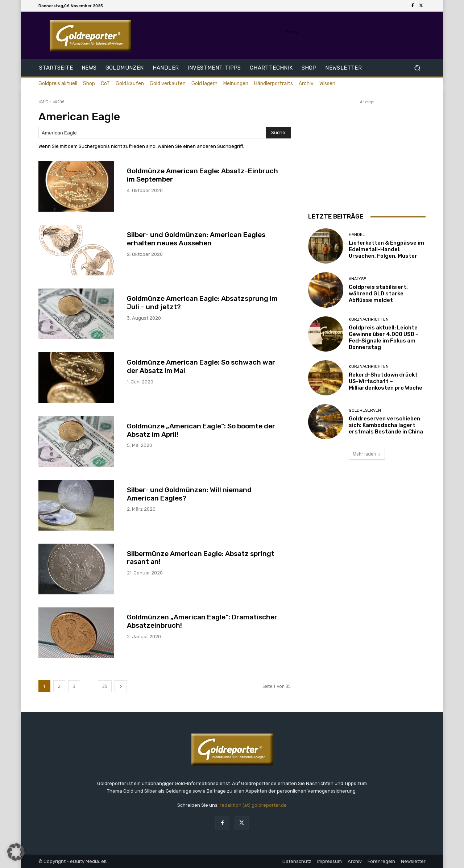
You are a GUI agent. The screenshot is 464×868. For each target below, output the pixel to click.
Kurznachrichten (369, 319)
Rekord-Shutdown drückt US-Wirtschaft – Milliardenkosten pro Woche (386, 381)
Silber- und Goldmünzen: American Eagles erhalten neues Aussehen (196, 239)
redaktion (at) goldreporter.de (253, 805)
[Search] (278, 133)
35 (105, 686)
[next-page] (121, 686)
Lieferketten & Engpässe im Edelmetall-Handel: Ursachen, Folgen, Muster (386, 249)
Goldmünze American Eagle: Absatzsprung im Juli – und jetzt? (202, 303)
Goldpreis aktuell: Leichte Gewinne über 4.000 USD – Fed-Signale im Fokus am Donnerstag (384, 337)
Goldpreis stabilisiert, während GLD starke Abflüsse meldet (378, 294)
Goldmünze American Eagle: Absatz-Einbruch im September (202, 175)
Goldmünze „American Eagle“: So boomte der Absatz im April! (201, 430)
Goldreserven (365, 410)
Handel (357, 235)
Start (43, 101)
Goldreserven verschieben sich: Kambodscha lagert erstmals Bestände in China (386, 425)
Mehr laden (367, 454)
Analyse (357, 279)
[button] (417, 68)
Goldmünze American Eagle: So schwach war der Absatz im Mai (201, 366)
